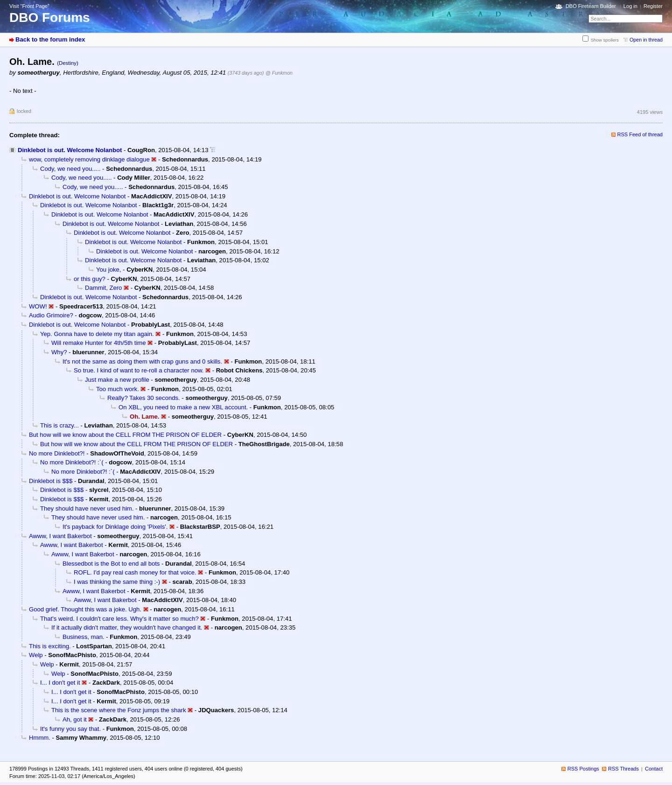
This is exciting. (50, 646)
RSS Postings (583, 769)
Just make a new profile (117, 380)
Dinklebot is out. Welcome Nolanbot (70, 150)
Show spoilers (605, 40)
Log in (630, 6)
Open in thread (646, 40)
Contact (654, 769)
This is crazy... (59, 425)
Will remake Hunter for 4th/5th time (99, 343)
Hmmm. (40, 738)
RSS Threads (623, 769)
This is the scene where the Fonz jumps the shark (119, 710)
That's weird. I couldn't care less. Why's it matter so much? (119, 619)
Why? (59, 352)
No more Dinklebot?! (57, 453)
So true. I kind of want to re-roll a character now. (139, 370)
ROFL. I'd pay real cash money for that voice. (135, 572)
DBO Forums (50, 18)
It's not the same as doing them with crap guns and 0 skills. (142, 361)
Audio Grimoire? (51, 315)
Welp (36, 655)
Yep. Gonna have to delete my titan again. (97, 334)
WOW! (38, 306)
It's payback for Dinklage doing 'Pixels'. (115, 527)
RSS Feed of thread (640, 134)
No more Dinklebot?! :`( (72, 462)
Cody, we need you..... (70, 169)
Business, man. (84, 637)
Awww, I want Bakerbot (60, 536)
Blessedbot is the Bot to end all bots (111, 564)
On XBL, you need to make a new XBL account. (183, 407)
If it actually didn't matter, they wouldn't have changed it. (127, 627)
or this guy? (90, 279)
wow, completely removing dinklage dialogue (89, 159)
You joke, (108, 270)
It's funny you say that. (70, 729)
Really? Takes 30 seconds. (144, 398)
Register (653, 6)
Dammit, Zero (103, 288)
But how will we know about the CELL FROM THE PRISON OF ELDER (125, 435)
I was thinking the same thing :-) (117, 582)
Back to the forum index (50, 39)
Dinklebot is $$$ (51, 481)
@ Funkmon (279, 73)
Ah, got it (75, 719)
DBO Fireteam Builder (591, 6)
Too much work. (118, 389)
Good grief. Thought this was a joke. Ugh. (85, 609)
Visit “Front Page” (29, 6)
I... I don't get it (60, 683)
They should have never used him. (87, 508)
